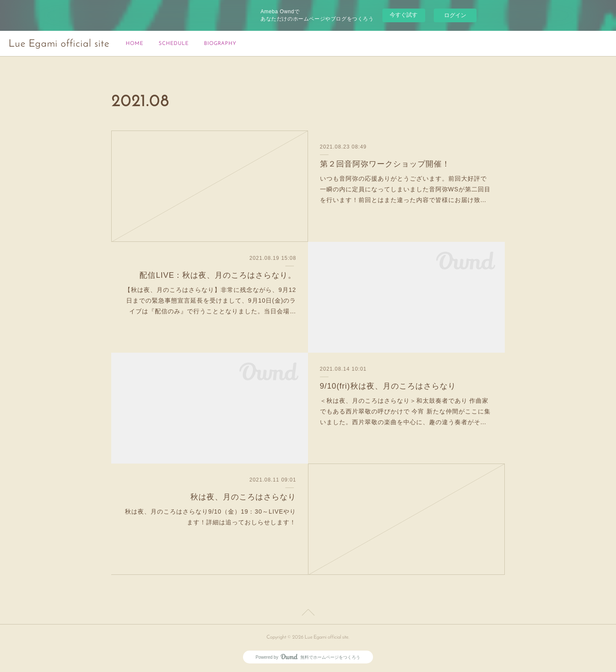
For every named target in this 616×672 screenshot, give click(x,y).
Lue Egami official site (59, 44)
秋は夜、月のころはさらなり (243, 497)
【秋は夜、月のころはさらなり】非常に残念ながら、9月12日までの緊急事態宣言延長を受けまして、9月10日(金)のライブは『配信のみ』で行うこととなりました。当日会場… (210, 300)
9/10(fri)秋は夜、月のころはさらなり (388, 386)
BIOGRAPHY (220, 44)
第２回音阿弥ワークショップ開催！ (385, 164)
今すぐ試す (404, 15)
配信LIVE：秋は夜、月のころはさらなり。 (218, 275)
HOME (135, 44)
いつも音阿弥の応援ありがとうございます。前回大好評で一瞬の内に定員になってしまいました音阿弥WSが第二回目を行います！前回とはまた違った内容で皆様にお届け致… (406, 189)
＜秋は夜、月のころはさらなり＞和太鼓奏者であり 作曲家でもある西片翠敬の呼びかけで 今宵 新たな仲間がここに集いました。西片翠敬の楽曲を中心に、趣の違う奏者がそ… (406, 411)
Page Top (308, 614)
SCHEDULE (174, 44)
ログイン (455, 15)
